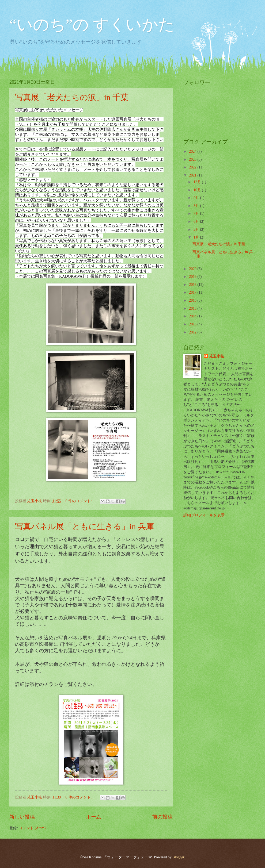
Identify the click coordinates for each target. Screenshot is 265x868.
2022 (193, 167)
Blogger (178, 857)
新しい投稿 (22, 817)
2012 (193, 332)
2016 (193, 300)
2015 (193, 308)
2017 (193, 292)
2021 (193, 175)
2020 (193, 269)
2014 (193, 316)
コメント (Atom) (32, 828)
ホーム (94, 817)
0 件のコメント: (79, 501)
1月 (197, 237)
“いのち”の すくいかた (92, 25)
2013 (193, 324)
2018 (193, 285)
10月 (198, 190)
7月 (197, 214)
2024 (193, 151)
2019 (193, 277)
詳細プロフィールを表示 (204, 515)
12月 (198, 182)
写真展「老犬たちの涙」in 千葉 (72, 97)
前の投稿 (162, 817)
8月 (197, 206)
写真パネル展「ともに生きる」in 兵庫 (84, 526)
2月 (197, 230)
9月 (197, 198)
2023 (193, 160)
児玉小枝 (217, 356)
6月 (197, 222)
